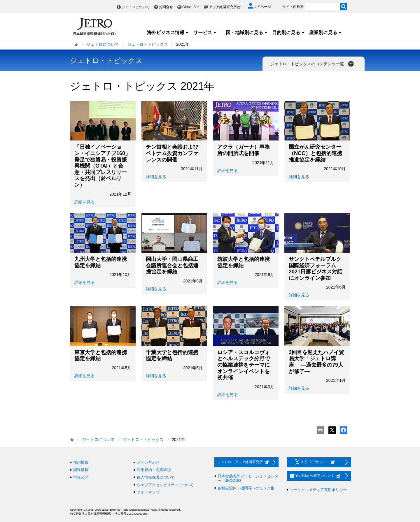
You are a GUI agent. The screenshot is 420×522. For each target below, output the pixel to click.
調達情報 (81, 470)
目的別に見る (288, 32)
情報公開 (81, 477)
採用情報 (81, 462)
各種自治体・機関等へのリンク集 (246, 488)
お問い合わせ (148, 462)
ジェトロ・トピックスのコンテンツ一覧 (313, 64)
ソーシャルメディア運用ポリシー (318, 490)
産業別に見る (325, 32)
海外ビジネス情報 (168, 32)
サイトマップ (148, 492)
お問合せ (166, 7)
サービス (205, 32)
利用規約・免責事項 (154, 470)
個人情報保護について (156, 477)
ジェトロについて (136, 7)
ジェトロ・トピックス (148, 44)
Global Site (191, 7)
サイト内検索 (293, 7)
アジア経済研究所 (225, 7)
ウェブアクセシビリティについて (165, 485)
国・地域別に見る (247, 32)
